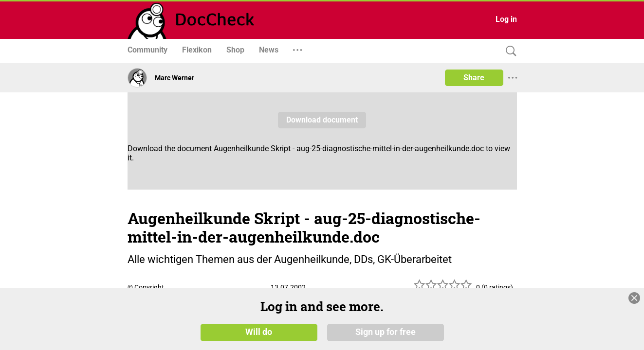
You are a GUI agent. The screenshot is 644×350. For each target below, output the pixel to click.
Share (474, 78)
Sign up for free (386, 332)
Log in (506, 19)
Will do (259, 332)
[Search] (509, 51)
